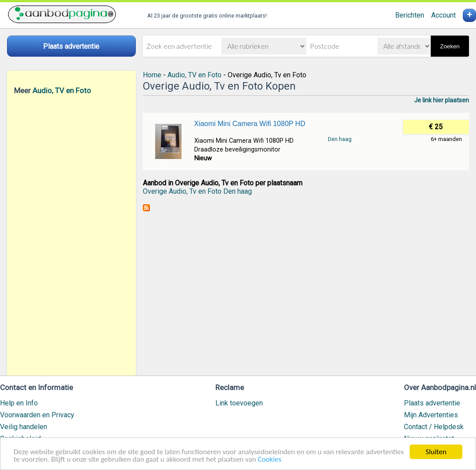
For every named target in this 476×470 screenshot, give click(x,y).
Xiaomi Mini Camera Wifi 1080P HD (250, 124)
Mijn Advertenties (431, 415)
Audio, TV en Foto (62, 90)
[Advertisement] (71, 235)
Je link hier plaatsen (441, 100)
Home (152, 75)
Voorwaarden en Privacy (37, 415)
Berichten (410, 15)
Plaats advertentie (432, 403)
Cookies (269, 460)
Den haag (340, 139)
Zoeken (450, 46)
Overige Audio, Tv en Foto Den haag (197, 191)
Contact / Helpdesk (434, 427)
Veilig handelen (24, 427)
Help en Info (19, 403)
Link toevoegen (239, 403)
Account (443, 15)
